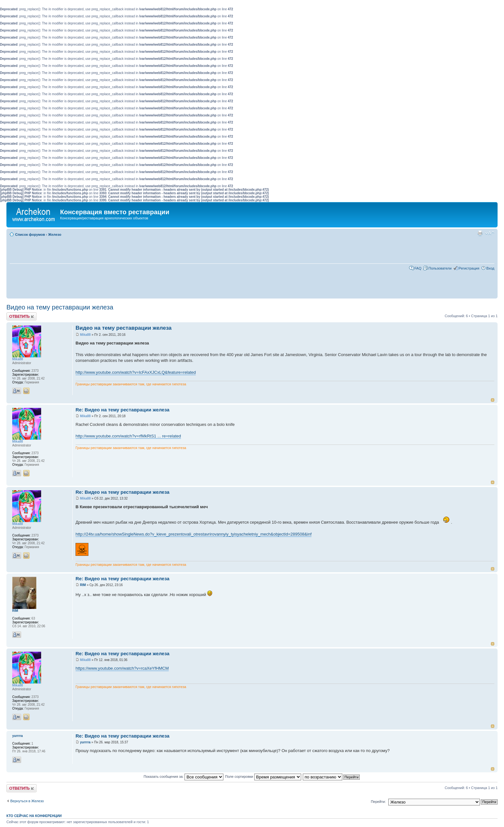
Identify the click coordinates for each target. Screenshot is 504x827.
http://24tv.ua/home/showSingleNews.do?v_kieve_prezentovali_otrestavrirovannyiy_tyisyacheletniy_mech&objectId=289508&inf (194, 534)
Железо (55, 234)
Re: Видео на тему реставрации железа (122, 410)
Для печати (480, 233)
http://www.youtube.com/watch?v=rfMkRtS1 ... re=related (128, 436)
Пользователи (440, 268)
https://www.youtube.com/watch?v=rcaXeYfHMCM (122, 668)
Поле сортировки (263, 776)
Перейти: (378, 802)
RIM (83, 585)
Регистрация (469, 268)
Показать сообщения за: (184, 776)
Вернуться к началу (493, 400)
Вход (490, 268)
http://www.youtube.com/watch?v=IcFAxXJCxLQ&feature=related (136, 372)
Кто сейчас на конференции (34, 816)
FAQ (418, 268)
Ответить (22, 316)
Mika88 (85, 335)
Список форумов (30, 234)
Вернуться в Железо (27, 801)
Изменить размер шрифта (490, 233)
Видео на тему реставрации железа (60, 307)
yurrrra (85, 742)
